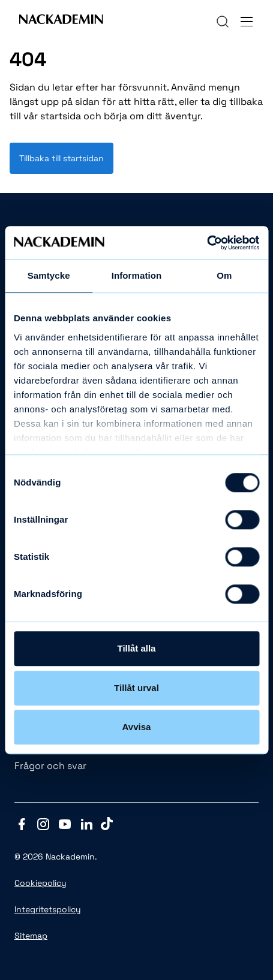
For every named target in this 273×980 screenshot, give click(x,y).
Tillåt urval (136, 688)
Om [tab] (224, 275)
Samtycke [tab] (49, 275)
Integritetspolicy (48, 909)
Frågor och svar (50, 766)
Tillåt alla (137, 648)
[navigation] (223, 22)
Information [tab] (137, 275)
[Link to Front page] (61, 22)
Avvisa (137, 727)
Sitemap (31, 936)
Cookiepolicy (40, 883)
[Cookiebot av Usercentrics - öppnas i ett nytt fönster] (207, 243)
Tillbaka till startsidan (61, 158)
